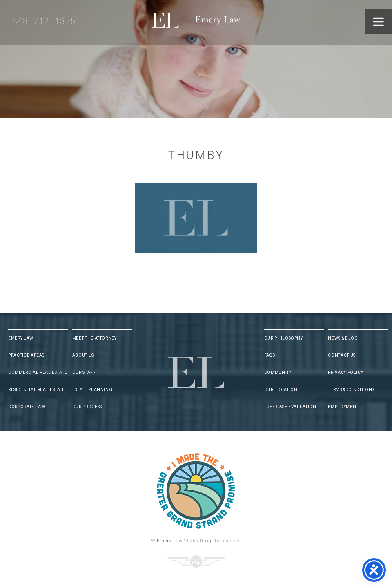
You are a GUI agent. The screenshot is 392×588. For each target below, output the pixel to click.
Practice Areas (26, 355)
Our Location (281, 390)
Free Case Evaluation (290, 407)
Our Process (87, 407)
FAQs (270, 355)
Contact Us (342, 355)
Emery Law (213, 22)
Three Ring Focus (196, 561)
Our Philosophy (284, 338)
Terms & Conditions (351, 390)
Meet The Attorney (95, 338)
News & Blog (343, 338)
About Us (83, 355)
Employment (343, 407)
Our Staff (84, 372)
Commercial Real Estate (38, 372)
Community (278, 372)
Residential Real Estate (37, 390)
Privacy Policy (345, 372)
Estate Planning (92, 390)
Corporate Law (27, 407)
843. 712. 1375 (44, 21)
